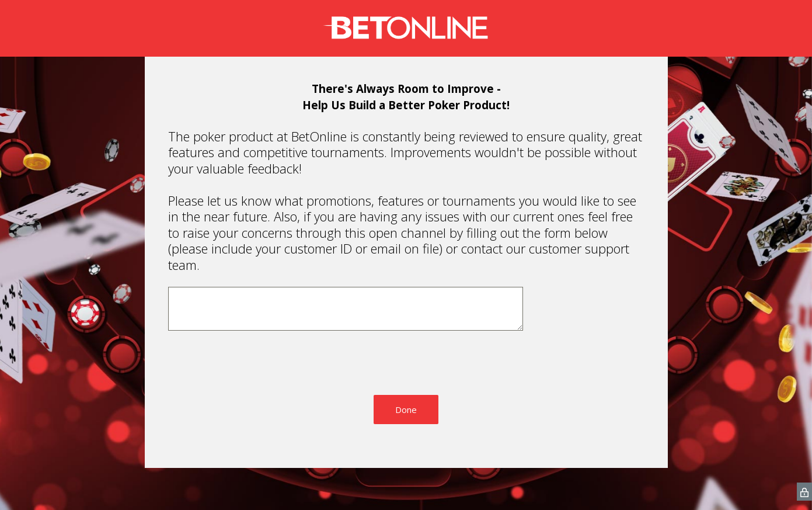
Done (406, 410)
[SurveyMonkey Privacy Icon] (804, 492)
